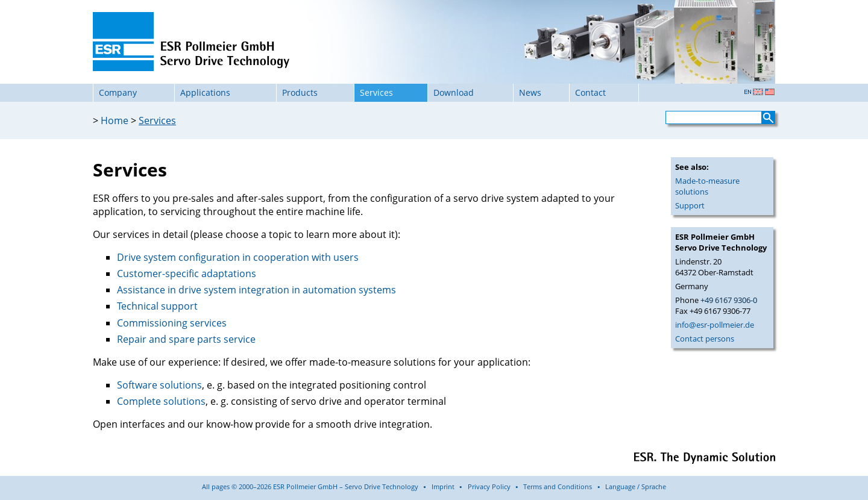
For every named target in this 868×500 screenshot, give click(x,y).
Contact (590, 92)
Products (300, 92)
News (530, 92)
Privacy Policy (489, 486)
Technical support (157, 306)
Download (454, 92)
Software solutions (159, 385)
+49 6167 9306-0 (729, 300)
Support (690, 205)
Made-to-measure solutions (707, 186)
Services (157, 120)
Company (118, 92)
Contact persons (705, 339)
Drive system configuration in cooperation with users (238, 257)
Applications (205, 92)
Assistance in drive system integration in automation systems (256, 290)
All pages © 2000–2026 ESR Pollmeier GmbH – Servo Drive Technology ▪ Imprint (328, 486)
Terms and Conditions (558, 486)
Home (115, 120)
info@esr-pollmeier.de (715, 325)
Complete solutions (161, 401)
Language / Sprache (636, 486)
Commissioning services (172, 323)
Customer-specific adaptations (187, 273)
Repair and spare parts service (186, 339)
